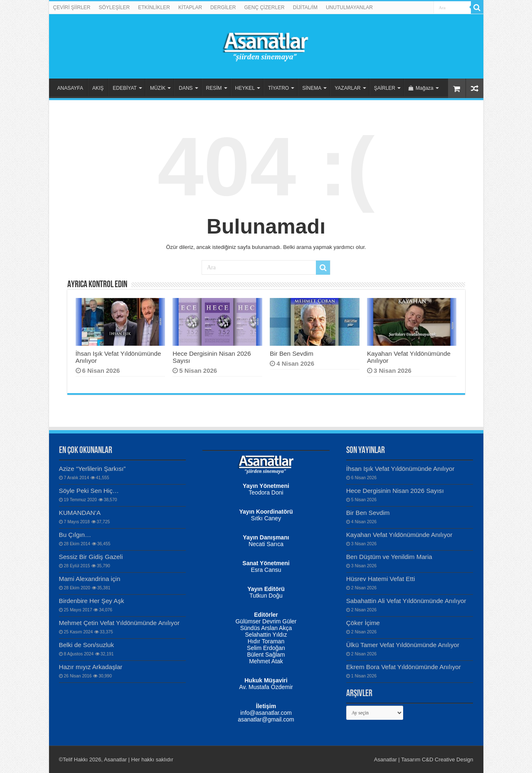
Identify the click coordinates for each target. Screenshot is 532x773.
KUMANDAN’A (80, 513)
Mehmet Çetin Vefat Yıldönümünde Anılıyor (119, 623)
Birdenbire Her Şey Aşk (92, 601)
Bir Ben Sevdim (292, 353)
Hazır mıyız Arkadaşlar (91, 667)
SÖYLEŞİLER (115, 7)
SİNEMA (312, 88)
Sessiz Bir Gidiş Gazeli (91, 557)
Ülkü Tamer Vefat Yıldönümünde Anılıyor (403, 645)
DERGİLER (223, 7)
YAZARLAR (347, 88)
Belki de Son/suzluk (87, 645)
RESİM (214, 88)
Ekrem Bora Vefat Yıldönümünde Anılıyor (404, 667)
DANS (186, 88)
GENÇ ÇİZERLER (264, 7)
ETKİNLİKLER (154, 7)
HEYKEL (245, 88)
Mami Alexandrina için (90, 579)
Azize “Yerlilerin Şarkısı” (92, 469)
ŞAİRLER (385, 88)
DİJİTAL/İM (305, 7)
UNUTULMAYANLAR (349, 7)
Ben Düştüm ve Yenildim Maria (389, 557)
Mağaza (421, 88)
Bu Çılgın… (75, 535)
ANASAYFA (70, 88)
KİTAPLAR (190, 7)
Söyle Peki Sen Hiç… (89, 491)
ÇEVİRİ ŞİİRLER (72, 7)
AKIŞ (98, 88)
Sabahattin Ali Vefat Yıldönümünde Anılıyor (406, 601)
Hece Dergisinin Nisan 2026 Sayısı (395, 491)
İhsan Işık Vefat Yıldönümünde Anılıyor (400, 469)
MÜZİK (158, 88)
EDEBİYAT (125, 88)
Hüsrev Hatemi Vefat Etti (381, 579)
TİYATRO (278, 88)
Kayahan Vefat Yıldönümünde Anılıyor (399, 535)
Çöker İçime (363, 623)
